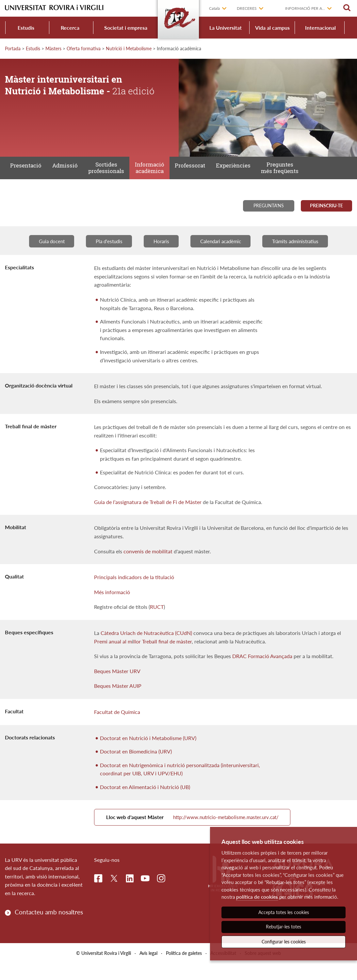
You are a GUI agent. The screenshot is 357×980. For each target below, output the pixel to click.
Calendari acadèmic (223, 252)
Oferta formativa (84, 48)
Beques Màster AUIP (118, 697)
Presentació (26, 173)
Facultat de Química (117, 723)
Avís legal (148, 970)
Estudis (26, 28)
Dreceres (247, 8)
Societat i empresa (126, 28)
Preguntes (280, 173)
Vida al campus (272, 28)
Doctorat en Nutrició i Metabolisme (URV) (148, 749)
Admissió (65, 173)
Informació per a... (305, 8)
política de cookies (257, 897)
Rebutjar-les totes (284, 927)
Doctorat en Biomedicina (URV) (136, 762)
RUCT (157, 618)
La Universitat (226, 28)
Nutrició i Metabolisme (129, 48)
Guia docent (43, 252)
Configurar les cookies (284, 942)
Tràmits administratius (303, 252)
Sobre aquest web (263, 970)
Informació (149, 173)
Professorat (190, 173)
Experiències (233, 173)
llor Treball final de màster (162, 652)
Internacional (320, 28)
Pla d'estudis (104, 252)
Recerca (70, 28)
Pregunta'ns (269, 215)
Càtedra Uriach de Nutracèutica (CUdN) (146, 644)
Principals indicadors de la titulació (134, 588)
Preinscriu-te (326, 215)
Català (214, 8)
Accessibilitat (223, 970)
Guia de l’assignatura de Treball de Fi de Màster (148, 513)
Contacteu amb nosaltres (49, 929)
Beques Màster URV (117, 682)
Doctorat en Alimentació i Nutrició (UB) (145, 798)
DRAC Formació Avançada (262, 667)
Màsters (53, 48)
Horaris (159, 252)
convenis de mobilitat (148, 562)
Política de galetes (184, 970)
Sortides (106, 173)
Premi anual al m (113, 652)
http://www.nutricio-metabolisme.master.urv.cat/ (201, 831)
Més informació (112, 603)
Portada (13, 48)
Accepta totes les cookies (284, 912)
